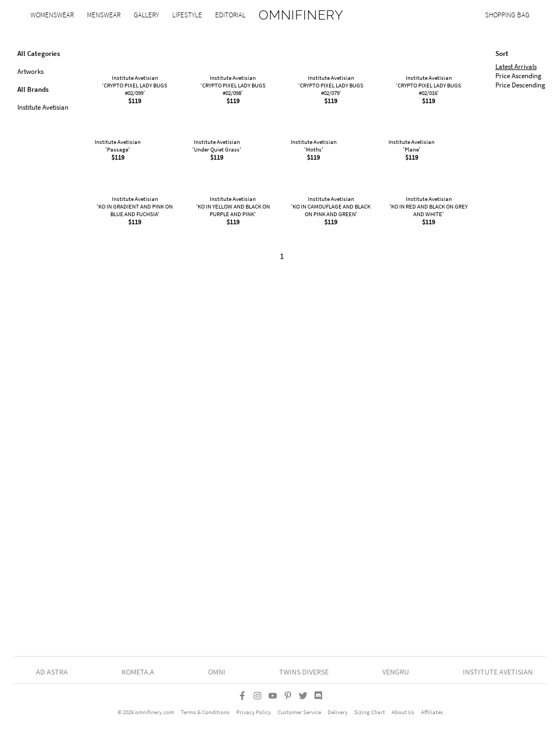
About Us (403, 715)
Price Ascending (518, 76)
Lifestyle (187, 15)
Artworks (30, 71)
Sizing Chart (370, 715)
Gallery (146, 15)
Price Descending (520, 85)
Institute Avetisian (43, 107)
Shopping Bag (507, 15)
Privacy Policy (254, 715)
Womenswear (52, 15)
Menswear (104, 15)
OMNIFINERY (301, 15)
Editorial (230, 15)
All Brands (33, 89)
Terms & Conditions (205, 715)
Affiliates (432, 715)
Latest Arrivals (516, 67)
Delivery (338, 715)
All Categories (39, 53)
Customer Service (299, 715)
